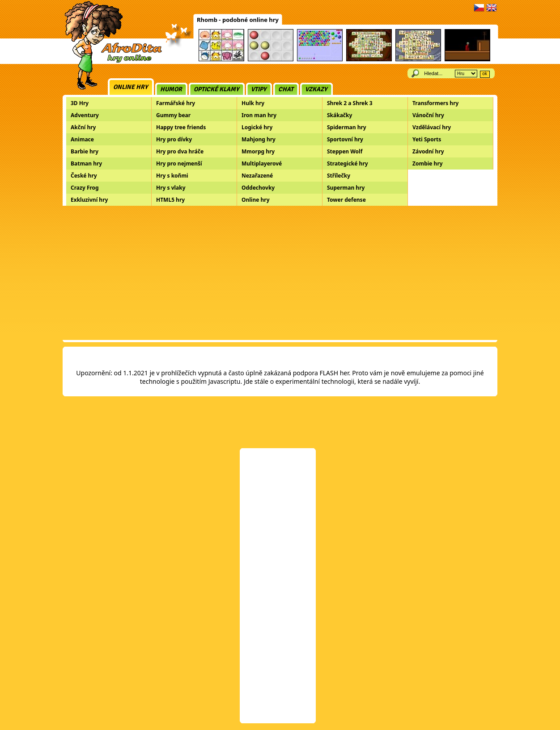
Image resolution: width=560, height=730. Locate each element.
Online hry (131, 87)
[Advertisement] (280, 273)
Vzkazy (316, 89)
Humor (171, 89)
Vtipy (259, 89)
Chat (286, 89)
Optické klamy (216, 89)
